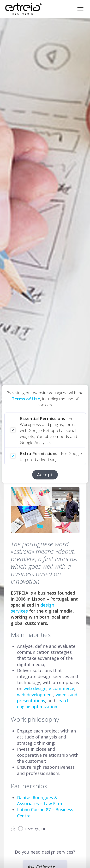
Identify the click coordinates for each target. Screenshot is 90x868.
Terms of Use (26, 399)
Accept (45, 475)
